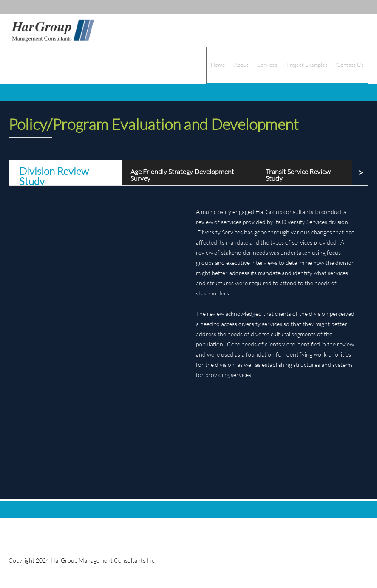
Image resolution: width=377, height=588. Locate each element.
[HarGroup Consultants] (52, 30)
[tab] (65, 172)
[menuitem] (218, 65)
